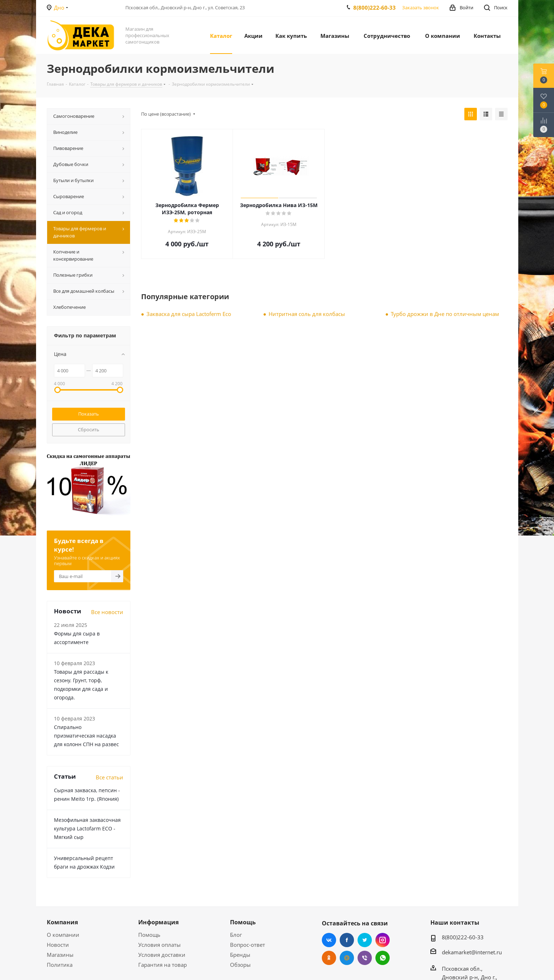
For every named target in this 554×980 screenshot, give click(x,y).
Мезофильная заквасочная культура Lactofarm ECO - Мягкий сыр (87, 828)
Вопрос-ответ (248, 945)
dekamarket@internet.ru (472, 952)
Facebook (347, 940)
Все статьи (109, 777)
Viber (365, 958)
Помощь (149, 935)
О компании (63, 935)
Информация (158, 922)
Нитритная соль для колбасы (307, 314)
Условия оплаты (159, 945)
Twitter (365, 940)
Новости (58, 945)
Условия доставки (162, 955)
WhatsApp (383, 958)
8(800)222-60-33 (375, 7)
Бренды (240, 955)
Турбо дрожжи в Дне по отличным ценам (445, 314)
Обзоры (240, 965)
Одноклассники (329, 958)
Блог (236, 935)
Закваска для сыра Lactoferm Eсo (189, 314)
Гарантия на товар (163, 965)
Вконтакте (329, 940)
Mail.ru (347, 958)
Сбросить (89, 429)
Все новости (107, 612)
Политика (60, 965)
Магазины (60, 955)
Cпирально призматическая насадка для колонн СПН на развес (86, 736)
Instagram (383, 940)
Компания (62, 922)
